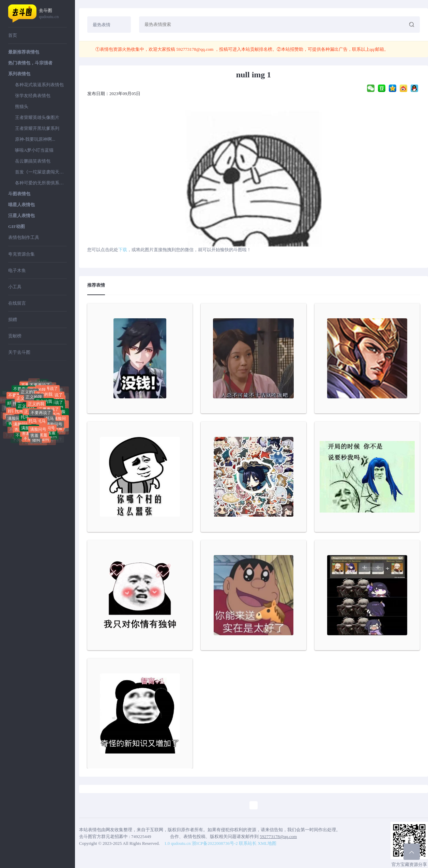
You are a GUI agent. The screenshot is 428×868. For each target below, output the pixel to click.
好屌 (43, 384)
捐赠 (13, 319)
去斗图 (53, 14)
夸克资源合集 (21, 254)
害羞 (26, 436)
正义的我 (34, 403)
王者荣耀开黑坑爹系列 (37, 128)
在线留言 (17, 303)
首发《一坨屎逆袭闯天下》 (41, 172)
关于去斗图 (19, 352)
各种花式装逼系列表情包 (39, 85)
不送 (20, 437)
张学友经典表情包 (33, 96)
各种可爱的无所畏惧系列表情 (41, 183)
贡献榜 (15, 336)
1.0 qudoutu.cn (178, 843)
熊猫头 (22, 106)
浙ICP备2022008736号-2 (215, 843)
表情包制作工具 (24, 237)
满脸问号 (16, 422)
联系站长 (248, 843)
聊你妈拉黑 (19, 387)
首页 (13, 35)
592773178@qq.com (195, 49)
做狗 (36, 442)
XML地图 (267, 843)
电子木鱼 (17, 270)
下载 (123, 250)
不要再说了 (41, 418)
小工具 (15, 287)
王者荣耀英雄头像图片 (37, 117)
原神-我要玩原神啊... (35, 139)
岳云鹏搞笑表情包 (33, 161)
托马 (17, 408)
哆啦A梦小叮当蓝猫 (34, 150)
